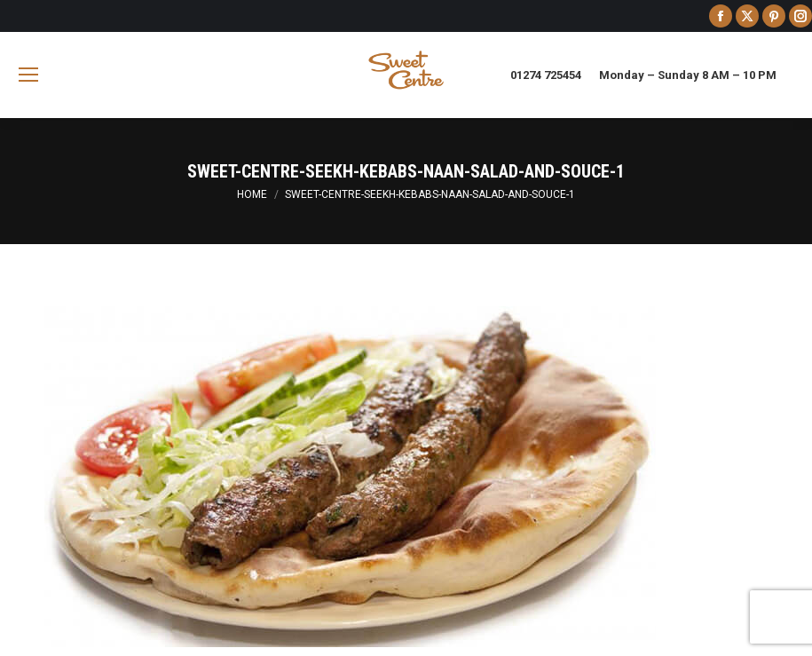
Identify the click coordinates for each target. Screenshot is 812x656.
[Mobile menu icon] (28, 75)
